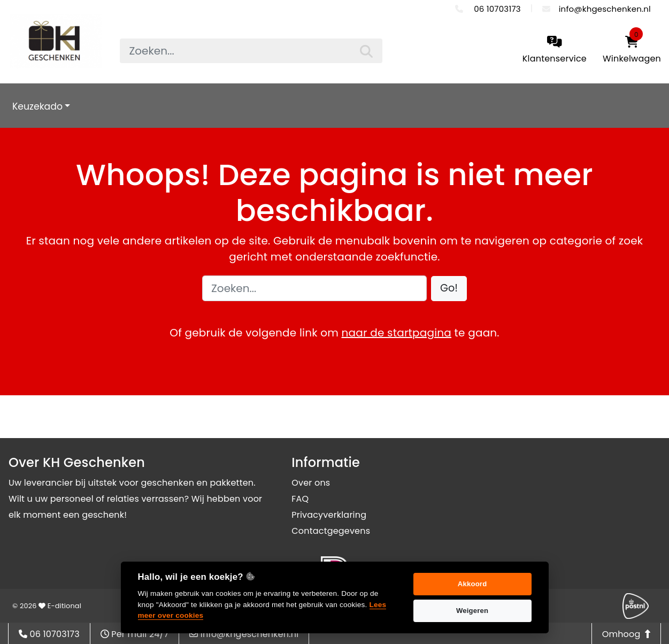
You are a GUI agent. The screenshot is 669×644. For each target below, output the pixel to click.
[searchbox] (251, 51)
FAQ (300, 499)
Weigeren (472, 611)
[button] (449, 289)
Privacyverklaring (329, 515)
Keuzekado (37, 106)
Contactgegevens (331, 531)
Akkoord (472, 584)
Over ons (311, 483)
